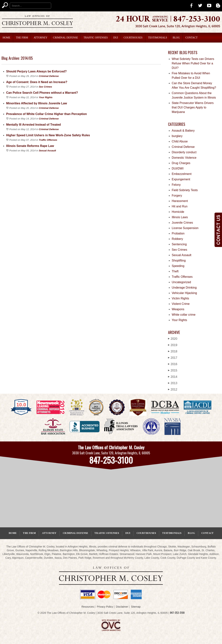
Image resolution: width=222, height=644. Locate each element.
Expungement (181, 179)
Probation (178, 233)
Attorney (41, 38)
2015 (173, 370)
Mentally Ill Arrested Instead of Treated (34, 125)
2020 (173, 339)
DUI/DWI (178, 168)
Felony (176, 185)
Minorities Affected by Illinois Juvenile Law (37, 103)
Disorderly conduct (184, 152)
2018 (173, 351)
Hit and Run (180, 206)
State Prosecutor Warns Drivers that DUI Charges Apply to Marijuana (193, 107)
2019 (173, 345)
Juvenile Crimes (182, 223)
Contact (191, 38)
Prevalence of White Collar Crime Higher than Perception (46, 114)
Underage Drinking (184, 288)
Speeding (178, 266)
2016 (173, 364)
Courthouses (133, 38)
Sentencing (179, 244)
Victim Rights (180, 298)
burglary (177, 136)
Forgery (177, 196)
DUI (116, 38)
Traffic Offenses (96, 38)
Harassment (180, 201)
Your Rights (46, 97)
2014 (173, 377)
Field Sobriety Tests (185, 190)
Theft (175, 271)
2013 (173, 383)
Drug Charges (181, 163)
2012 (173, 389)
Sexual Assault (47, 151)
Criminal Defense (66, 38)
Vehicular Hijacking (184, 293)
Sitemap (136, 607)
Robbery (177, 239)
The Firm (22, 38)
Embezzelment (182, 174)
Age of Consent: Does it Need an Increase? (37, 82)
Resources (88, 607)
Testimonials (158, 38)
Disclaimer (122, 607)
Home (6, 38)
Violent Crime (181, 304)
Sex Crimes (45, 87)
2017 (173, 358)
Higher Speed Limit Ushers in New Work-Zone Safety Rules (48, 135)
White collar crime (184, 315)
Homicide (178, 212)
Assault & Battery (183, 131)
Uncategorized (181, 282)
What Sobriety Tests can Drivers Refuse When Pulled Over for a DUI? (193, 63)
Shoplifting (179, 260)
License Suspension (185, 228)
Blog (176, 38)
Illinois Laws (180, 217)
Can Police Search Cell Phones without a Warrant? (42, 93)
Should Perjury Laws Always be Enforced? (36, 71)
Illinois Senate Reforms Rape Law (30, 146)
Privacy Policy (105, 607)
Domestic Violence (184, 158)
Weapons (178, 309)
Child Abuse (180, 141)
